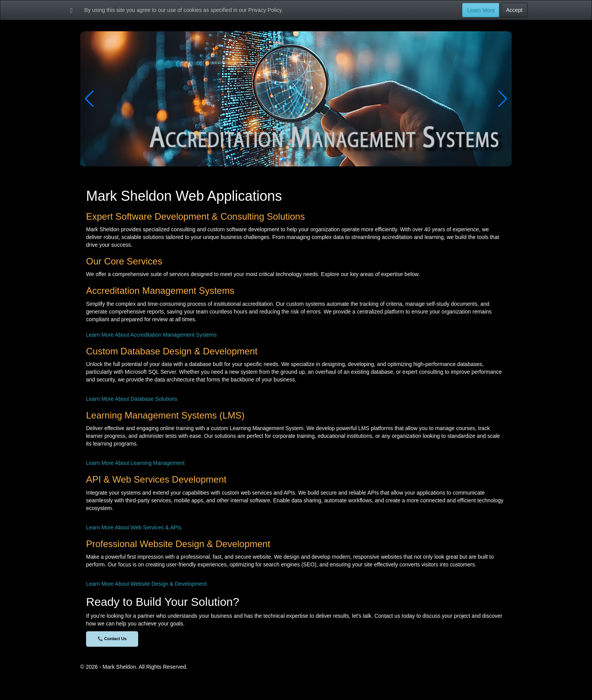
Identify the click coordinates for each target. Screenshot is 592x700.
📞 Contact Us (112, 639)
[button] (284, 160)
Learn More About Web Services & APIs (134, 527)
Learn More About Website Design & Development (146, 584)
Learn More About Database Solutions (132, 399)
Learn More (481, 10)
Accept (514, 10)
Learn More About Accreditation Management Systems (151, 335)
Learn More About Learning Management (135, 463)
